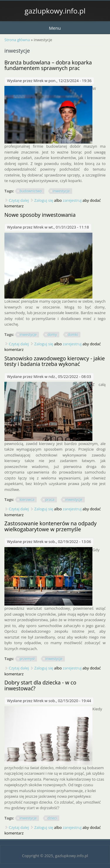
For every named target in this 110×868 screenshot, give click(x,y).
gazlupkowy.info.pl (55, 11)
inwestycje (61, 191)
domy (52, 335)
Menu (55, 28)
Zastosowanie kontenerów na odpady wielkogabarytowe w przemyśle (50, 526)
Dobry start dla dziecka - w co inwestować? (40, 685)
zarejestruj (72, 200)
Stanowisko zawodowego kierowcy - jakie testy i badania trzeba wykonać (55, 361)
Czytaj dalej (19, 200)
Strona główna (17, 40)
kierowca (27, 500)
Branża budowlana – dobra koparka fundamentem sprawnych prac (48, 65)
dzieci (52, 818)
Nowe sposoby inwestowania (40, 215)
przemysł (27, 659)
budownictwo (31, 191)
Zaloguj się (44, 200)
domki (73, 335)
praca (50, 500)
